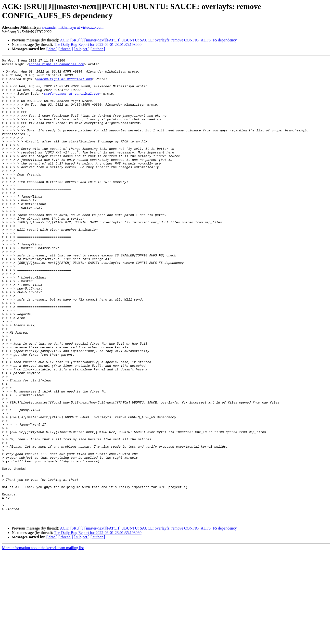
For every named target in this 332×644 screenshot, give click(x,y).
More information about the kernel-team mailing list (43, 640)
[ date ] (52, 49)
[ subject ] (82, 49)
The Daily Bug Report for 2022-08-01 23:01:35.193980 (98, 44)
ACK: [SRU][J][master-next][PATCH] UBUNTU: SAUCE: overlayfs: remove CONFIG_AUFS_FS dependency (148, 40)
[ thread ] (66, 49)
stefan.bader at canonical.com (72, 101)
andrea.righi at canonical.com (56, 65)
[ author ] (98, 49)
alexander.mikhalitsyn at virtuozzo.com (73, 27)
